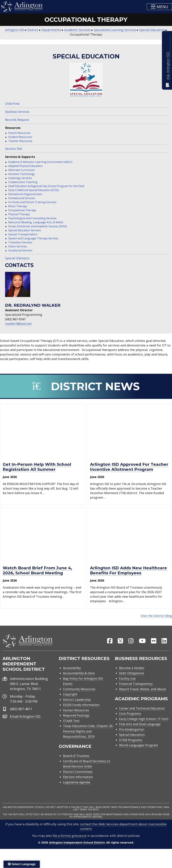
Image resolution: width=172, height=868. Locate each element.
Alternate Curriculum (21, 170)
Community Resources (79, 698)
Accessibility (72, 677)
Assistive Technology (21, 174)
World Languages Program (138, 754)
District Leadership (77, 709)
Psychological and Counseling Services (32, 218)
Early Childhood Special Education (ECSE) (34, 190)
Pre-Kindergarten (132, 738)
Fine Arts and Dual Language (140, 733)
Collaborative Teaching (23, 182)
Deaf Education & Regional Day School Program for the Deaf (46, 186)
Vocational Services (20, 250)
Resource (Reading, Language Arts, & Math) (36, 222)
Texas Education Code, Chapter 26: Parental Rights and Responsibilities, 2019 (88, 740)
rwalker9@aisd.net (18, 324)
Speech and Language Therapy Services (33, 238)
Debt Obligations (132, 682)
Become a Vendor (132, 677)
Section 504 (13, 149)
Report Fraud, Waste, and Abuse (143, 698)
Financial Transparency (136, 693)
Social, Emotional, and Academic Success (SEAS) (38, 226)
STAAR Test (71, 730)
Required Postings (76, 724)
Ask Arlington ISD (168, 66)
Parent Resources (19, 133)
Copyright (70, 703)
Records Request (17, 120)
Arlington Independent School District (77, 852)
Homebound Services (22, 198)
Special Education (132, 744)
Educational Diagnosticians (25, 194)
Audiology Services (20, 178)
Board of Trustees (76, 765)
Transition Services (20, 242)
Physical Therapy (19, 214)
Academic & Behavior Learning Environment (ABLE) (40, 162)
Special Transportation (23, 234)
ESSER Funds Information (81, 714)
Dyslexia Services (17, 112)
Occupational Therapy (22, 210)
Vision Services (18, 246)
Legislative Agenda (77, 791)
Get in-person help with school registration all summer (37, 467)
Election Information (78, 786)
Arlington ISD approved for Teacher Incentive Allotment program (129, 467)
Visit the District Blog (156, 616)
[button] (159, 7)
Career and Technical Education (142, 717)
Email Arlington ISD (25, 725)
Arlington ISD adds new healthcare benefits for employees (128, 570)
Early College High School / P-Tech (144, 728)
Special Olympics (17, 258)
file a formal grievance (70, 845)
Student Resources (20, 137)
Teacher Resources (20, 141)
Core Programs (130, 723)
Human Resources (76, 719)
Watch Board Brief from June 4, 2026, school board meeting (37, 570)
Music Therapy (18, 206)
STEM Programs (131, 749)
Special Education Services (25, 230)
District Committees (78, 781)
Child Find (12, 104)
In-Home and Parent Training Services (32, 202)
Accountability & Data (79, 682)
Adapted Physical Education (25, 166)
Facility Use (127, 687)
